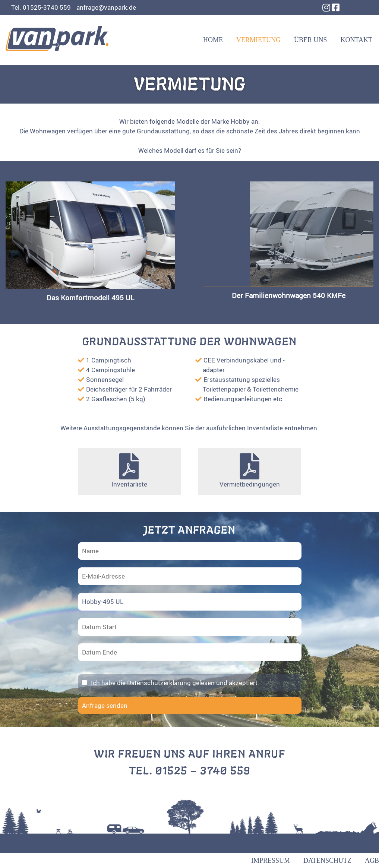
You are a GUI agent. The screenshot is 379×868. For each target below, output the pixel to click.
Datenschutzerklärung (159, 683)
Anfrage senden (105, 705)
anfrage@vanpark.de (106, 7)
